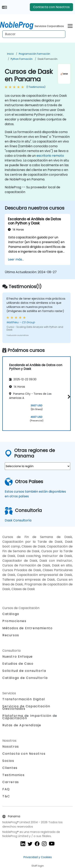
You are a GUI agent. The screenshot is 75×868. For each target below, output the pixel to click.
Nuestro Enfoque (18, 657)
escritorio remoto (50, 156)
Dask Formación (48, 59)
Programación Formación (34, 54)
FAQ (6, 789)
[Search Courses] (34, 34)
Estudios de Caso (18, 664)
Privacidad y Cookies (38, 857)
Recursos (11, 635)
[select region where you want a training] (37, 466)
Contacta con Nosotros (51, 7)
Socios (8, 761)
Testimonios (14, 775)
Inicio (10, 54)
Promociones (14, 621)
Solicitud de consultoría (24, 671)
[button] (68, 397)
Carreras (11, 782)
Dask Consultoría (18, 520)
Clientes (10, 768)
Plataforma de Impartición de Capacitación (30, 717)
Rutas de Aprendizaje (22, 725)
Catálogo (11, 614)
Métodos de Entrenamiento (27, 628)
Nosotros (11, 747)
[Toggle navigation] (70, 25)
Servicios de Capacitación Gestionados (26, 707)
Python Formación (22, 59)
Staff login (38, 866)
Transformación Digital (24, 699)
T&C (6, 796)
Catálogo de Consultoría (25, 678)
